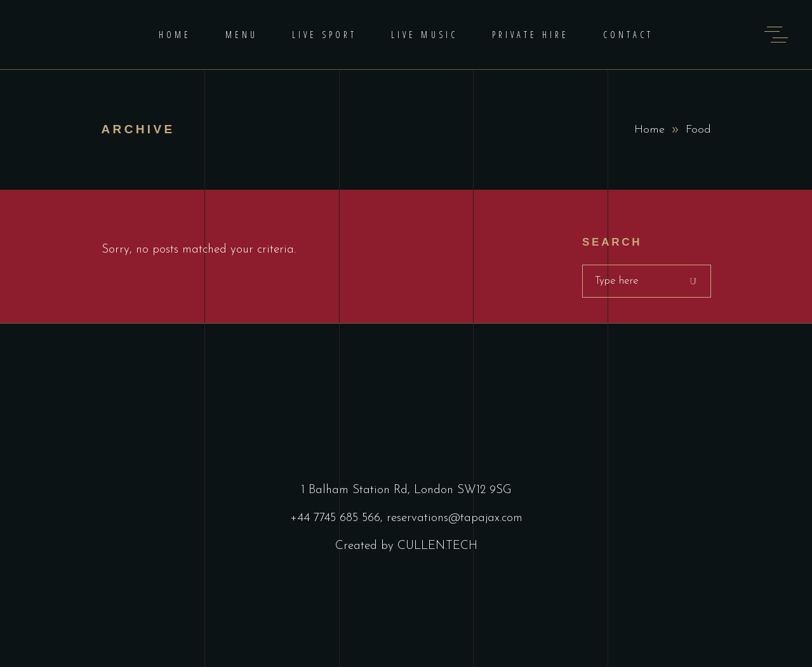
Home (649, 130)
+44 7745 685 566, (338, 518)
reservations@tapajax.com (455, 518)
